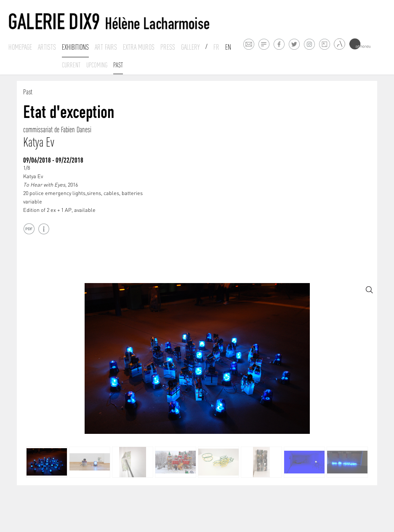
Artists (47, 47)
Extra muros (139, 47)
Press (168, 47)
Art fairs (106, 47)
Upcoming (97, 65)
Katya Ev (39, 142)
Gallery (190, 47)
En (228, 47)
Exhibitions (75, 47)
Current (71, 65)
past (118, 65)
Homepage (20, 47)
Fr (216, 47)
